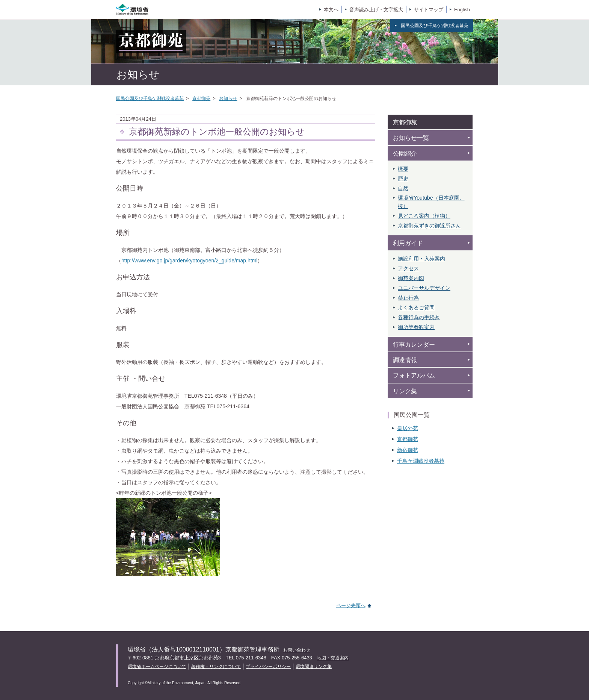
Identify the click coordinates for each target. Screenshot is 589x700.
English (462, 10)
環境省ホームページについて (157, 667)
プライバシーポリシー (268, 667)
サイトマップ (429, 10)
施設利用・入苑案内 (421, 259)
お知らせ (228, 98)
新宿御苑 (408, 450)
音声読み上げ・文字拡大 (376, 10)
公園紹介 (405, 154)
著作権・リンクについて (216, 667)
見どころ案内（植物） (424, 216)
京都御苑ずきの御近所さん (429, 226)
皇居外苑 (408, 428)
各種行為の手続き (419, 317)
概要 (403, 169)
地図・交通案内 (333, 658)
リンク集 (405, 391)
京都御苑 (201, 98)
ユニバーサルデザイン (424, 288)
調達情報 (405, 360)
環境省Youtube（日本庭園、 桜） (431, 202)
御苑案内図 (411, 278)
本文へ (331, 10)
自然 (403, 188)
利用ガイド (408, 243)
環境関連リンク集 (314, 667)
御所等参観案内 (416, 327)
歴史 (403, 179)
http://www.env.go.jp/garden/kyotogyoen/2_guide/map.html (189, 261)
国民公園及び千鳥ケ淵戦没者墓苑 (150, 98)
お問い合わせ (297, 650)
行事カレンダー (414, 345)
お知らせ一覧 (411, 138)
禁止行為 (408, 298)
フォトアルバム (414, 375)
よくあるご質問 (416, 308)
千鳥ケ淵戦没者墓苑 (421, 461)
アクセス (408, 268)
